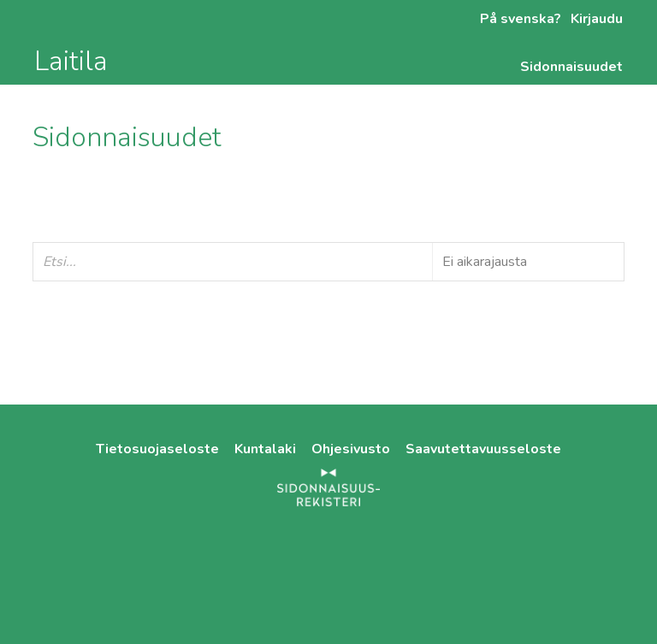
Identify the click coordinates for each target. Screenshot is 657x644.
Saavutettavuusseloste (483, 449)
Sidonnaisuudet (571, 67)
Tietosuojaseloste (159, 449)
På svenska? (521, 19)
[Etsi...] (328, 262)
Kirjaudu (595, 19)
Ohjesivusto (352, 449)
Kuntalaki (267, 449)
